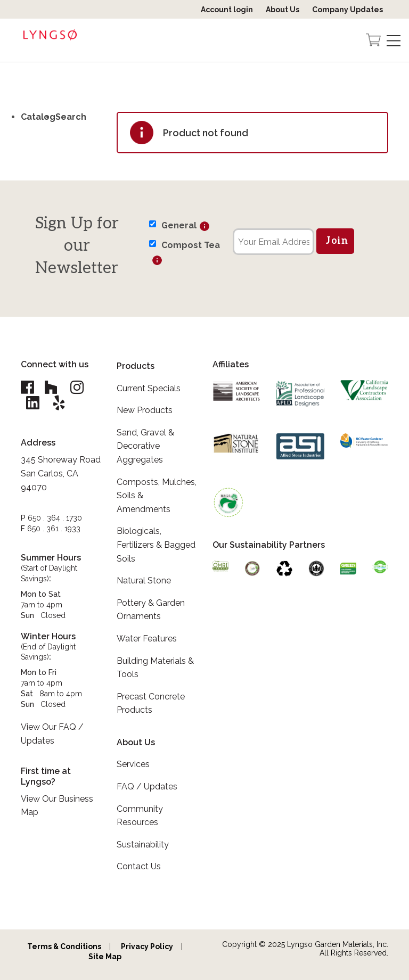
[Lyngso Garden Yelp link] (60, 404)
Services (133, 764)
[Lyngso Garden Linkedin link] (33, 404)
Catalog (38, 117)
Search (71, 117)
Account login (227, 10)
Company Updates (347, 10)
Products (136, 366)
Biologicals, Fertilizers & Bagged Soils (156, 545)
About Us (283, 10)
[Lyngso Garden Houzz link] (51, 388)
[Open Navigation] (394, 41)
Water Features (147, 639)
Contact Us (139, 866)
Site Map (105, 957)
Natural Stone (144, 580)
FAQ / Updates (147, 787)
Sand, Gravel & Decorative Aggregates (145, 446)
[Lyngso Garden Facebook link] (29, 388)
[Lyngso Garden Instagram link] (78, 388)
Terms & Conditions (64, 946)
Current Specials (149, 388)
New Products (145, 410)
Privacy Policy (147, 946)
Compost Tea (191, 245)
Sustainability (143, 845)
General (179, 225)
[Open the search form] (353, 41)
